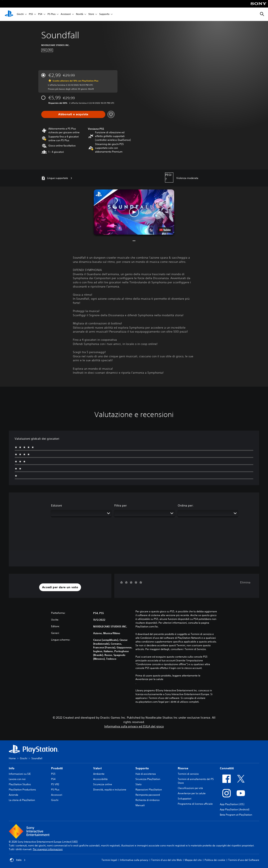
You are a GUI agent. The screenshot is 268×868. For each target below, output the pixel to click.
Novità (80, 14)
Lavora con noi (17, 779)
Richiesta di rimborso (148, 800)
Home (12, 758)
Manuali (140, 805)
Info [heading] (12, 768)
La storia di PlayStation (22, 800)
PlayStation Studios (20, 784)
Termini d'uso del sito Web (166, 860)
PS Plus (52, 14)
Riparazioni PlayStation (149, 790)
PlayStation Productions (22, 790)
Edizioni (57, 505)
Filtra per (120, 505)
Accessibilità (100, 779)
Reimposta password (148, 795)
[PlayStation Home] (9, 14)
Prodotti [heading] (57, 768)
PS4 (40, 14)
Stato (139, 784)
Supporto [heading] (142, 768)
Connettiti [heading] (227, 768)
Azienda (14, 795)
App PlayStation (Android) (235, 809)
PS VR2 (55, 784)
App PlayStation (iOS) (232, 804)
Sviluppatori (185, 799)
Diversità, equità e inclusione (110, 790)
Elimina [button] (245, 582)
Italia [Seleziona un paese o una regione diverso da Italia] (18, 860)
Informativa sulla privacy (134, 860)
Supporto (104, 14)
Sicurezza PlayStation (148, 779)
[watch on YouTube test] (165, 230)
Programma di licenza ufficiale (195, 804)
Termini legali (109, 860)
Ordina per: (186, 505)
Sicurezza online (103, 784)
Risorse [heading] (183, 768)
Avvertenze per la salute (149, 679)
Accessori (66, 14)
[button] (134, 212)
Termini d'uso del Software (244, 860)
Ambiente (99, 774)
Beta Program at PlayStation (236, 815)
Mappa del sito (193, 860)
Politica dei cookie (215, 860)
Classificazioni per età (190, 788)
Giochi (20, 14)
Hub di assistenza (146, 774)
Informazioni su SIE (20, 774)
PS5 (31, 14)
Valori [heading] (97, 768)
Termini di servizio (188, 774)
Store (91, 14)
